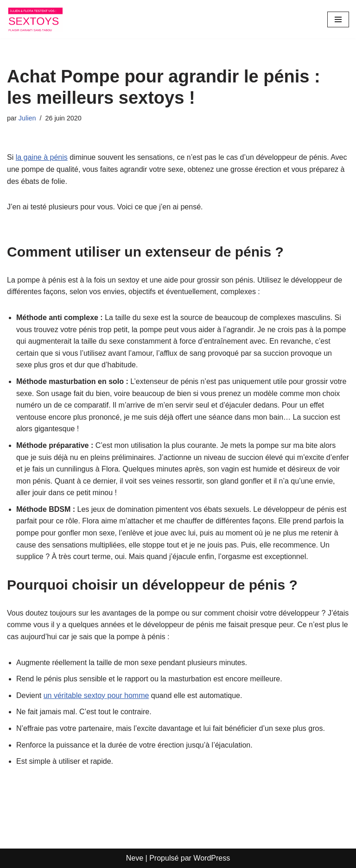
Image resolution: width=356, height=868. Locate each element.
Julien (27, 118)
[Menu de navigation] (338, 19)
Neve (135, 858)
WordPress (212, 858)
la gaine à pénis (42, 157)
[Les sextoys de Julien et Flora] (35, 19)
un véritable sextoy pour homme (96, 695)
